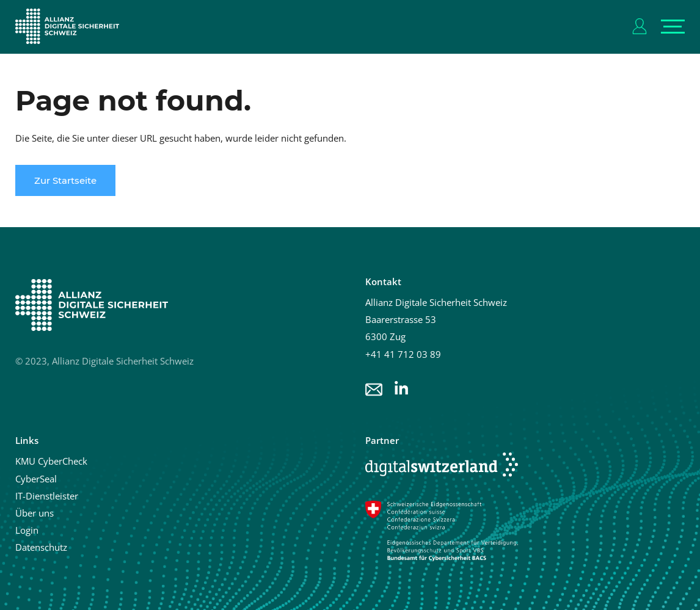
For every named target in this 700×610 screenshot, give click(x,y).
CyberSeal (36, 479)
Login (27, 530)
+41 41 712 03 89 (403, 354)
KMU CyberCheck (51, 461)
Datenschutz (41, 547)
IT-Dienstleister (47, 496)
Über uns (35, 513)
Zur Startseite (65, 180)
